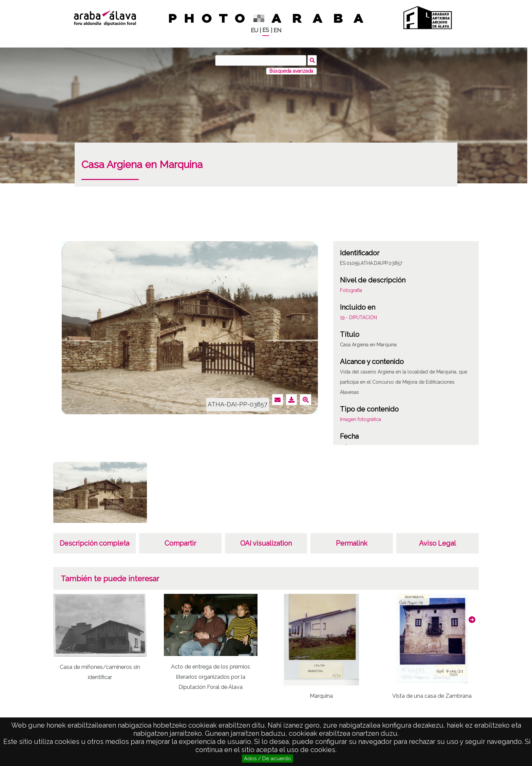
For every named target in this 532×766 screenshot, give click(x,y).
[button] (472, 620)
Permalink (352, 543)
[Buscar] (261, 60)
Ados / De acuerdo (268, 759)
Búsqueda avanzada (291, 71)
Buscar (312, 60)
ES (266, 30)
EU (254, 30)
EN (277, 30)
